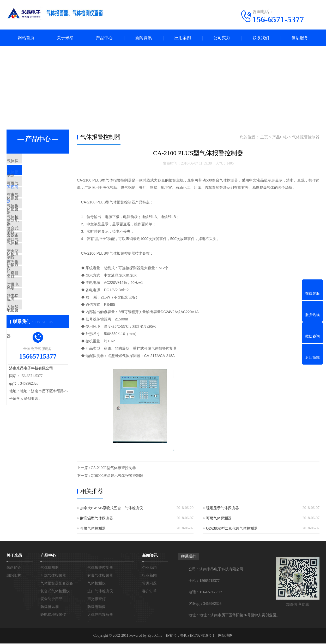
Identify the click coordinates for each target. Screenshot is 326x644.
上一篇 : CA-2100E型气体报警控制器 (106, 468)
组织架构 (14, 576)
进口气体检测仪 (32, 270)
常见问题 (149, 584)
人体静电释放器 (32, 362)
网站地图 (225, 636)
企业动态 (149, 568)
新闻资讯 (143, 38)
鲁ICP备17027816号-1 (197, 636)
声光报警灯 (29, 301)
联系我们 (261, 38)
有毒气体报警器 (32, 208)
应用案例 (183, 38)
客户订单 (149, 592)
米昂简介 (14, 568)
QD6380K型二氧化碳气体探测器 (232, 529)
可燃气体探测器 (219, 519)
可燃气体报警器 (32, 193)
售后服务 (300, 38)
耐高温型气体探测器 (96, 519)
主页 (264, 138)
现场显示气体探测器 (222, 509)
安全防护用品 (31, 285)
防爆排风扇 (29, 316)
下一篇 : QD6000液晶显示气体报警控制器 (110, 476)
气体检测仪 (29, 239)
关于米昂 (65, 38)
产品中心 (104, 38)
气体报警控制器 (32, 177)
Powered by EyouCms (145, 636)
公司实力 (222, 38)
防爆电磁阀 (29, 331)
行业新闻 (149, 576)
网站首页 (26, 38)
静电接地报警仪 (32, 347)
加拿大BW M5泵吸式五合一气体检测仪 (111, 509)
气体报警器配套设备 (36, 224)
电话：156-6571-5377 (205, 593)
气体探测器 (29, 162)
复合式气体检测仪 (34, 254)
